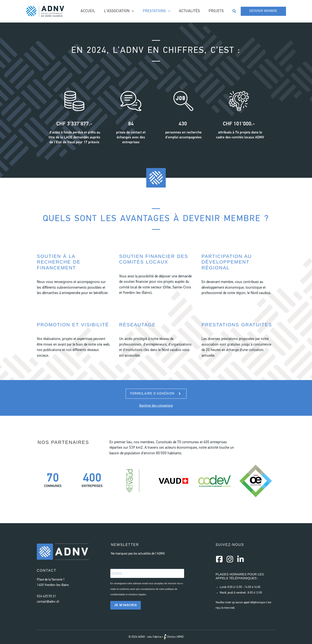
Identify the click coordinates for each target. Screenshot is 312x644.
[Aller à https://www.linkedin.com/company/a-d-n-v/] (240, 560)
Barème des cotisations (156, 406)
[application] (136, 11)
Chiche (169, 637)
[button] (234, 11)
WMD (180, 637)
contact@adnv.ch (48, 602)
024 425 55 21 (46, 596)
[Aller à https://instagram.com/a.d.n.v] (230, 560)
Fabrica (157, 637)
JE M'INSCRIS (126, 605)
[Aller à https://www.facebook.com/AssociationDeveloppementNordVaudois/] (219, 560)
